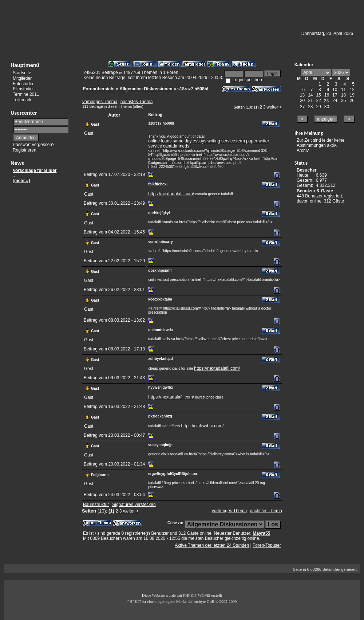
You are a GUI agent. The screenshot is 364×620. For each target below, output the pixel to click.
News (17, 163)
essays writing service (214, 141)
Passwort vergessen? (34, 145)
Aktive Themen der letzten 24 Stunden (212, 545)
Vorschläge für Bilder (35, 170)
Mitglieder (22, 78)
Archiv (303, 150)
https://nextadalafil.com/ (171, 194)
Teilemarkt (23, 100)
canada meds (176, 146)
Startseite (22, 73)
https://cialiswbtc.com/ (203, 426)
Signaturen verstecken (134, 505)
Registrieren (25, 150)
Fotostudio (23, 83)
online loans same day (170, 141)
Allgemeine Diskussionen (147, 89)
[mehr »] (21, 181)
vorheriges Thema (100, 102)
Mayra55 (261, 533)
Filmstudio (23, 89)
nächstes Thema (137, 102)
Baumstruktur (96, 505)
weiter (272, 107)
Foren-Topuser (267, 545)
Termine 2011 (26, 94)
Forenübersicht (99, 89)
